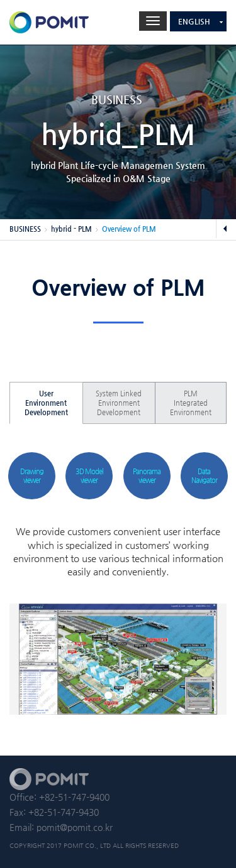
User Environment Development (46, 403)
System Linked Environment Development (119, 403)
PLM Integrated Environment (191, 403)
